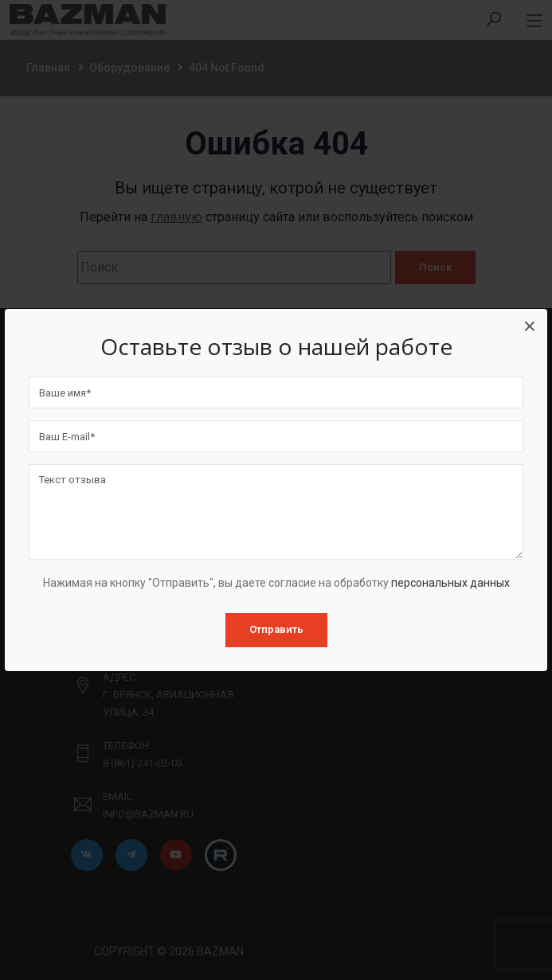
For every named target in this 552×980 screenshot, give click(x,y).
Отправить (276, 629)
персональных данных (450, 583)
